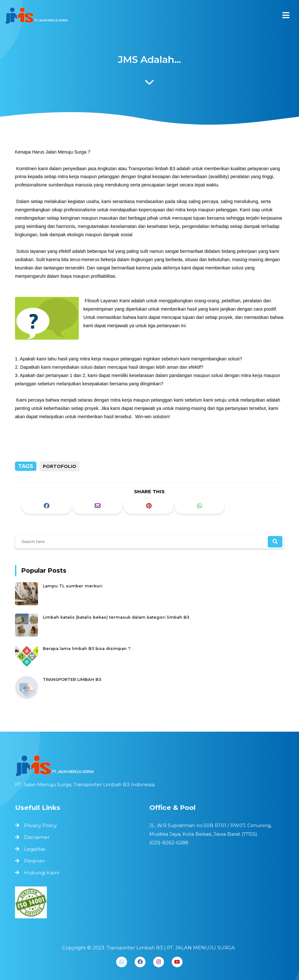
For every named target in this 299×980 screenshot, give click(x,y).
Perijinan (36, 860)
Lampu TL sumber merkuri (80, 589)
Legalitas (36, 849)
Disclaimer (38, 837)
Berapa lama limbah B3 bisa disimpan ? (93, 647)
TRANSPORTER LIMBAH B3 (79, 676)
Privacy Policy (42, 826)
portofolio (60, 466)
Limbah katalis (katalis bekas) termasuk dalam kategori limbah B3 (120, 618)
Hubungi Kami (43, 871)
